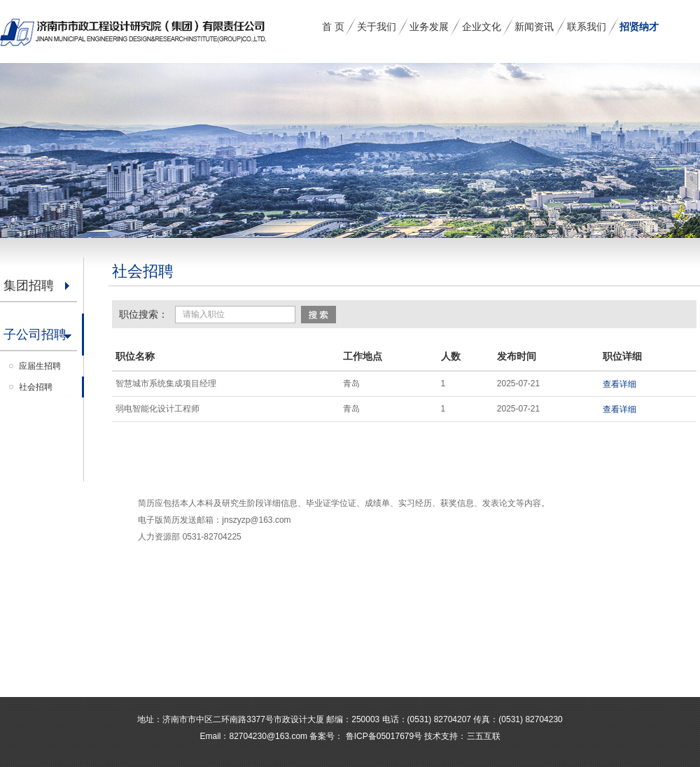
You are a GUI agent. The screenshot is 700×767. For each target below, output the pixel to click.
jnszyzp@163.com (256, 520)
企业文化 (482, 27)
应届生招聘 (40, 366)
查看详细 (619, 384)
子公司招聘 (35, 335)
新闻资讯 (534, 27)
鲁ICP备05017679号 (383, 736)
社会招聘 (36, 387)
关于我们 (377, 27)
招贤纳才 (639, 27)
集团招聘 (29, 286)
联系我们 (587, 27)
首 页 (333, 27)
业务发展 (429, 27)
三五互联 (484, 736)
